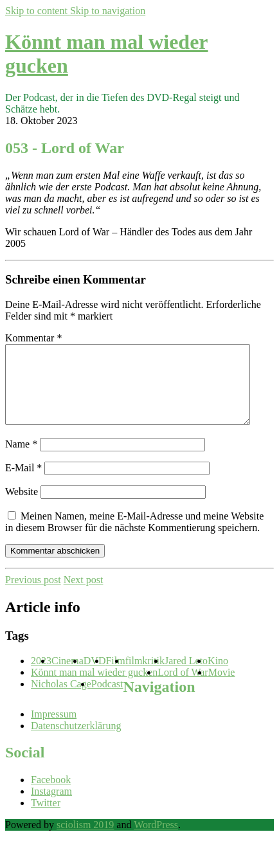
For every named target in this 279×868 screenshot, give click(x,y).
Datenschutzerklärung (76, 741)
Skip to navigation (108, 11)
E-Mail (23, 483)
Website (22, 507)
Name (21, 459)
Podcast (107, 699)
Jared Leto (186, 676)
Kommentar (33, 338)
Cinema (67, 676)
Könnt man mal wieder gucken (94, 688)
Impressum (54, 729)
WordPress (156, 840)
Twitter (46, 818)
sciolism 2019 (85, 840)
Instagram (51, 807)
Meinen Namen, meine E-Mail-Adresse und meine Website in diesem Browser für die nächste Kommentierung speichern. (134, 537)
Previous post (33, 595)
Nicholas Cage (61, 699)
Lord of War (183, 688)
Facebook (51, 795)
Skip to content (38, 11)
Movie (222, 688)
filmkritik (145, 676)
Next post (84, 595)
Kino (218, 676)
